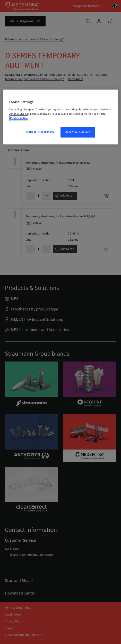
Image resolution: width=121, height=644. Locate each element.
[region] (61, 117)
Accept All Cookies (78, 132)
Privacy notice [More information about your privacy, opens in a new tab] (19, 118)
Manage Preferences (40, 132)
